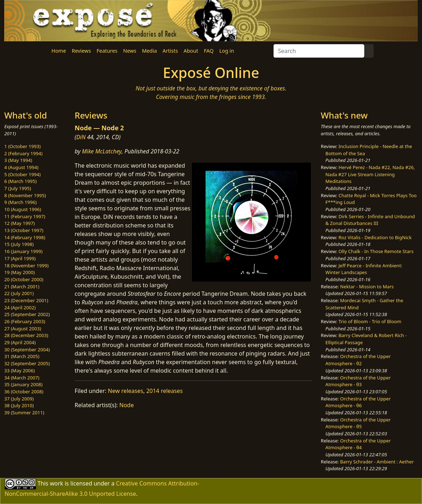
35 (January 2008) (23, 384)
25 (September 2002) (27, 314)
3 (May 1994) (18, 160)
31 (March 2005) (22, 356)
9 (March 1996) (20, 202)
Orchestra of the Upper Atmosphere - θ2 (358, 360)
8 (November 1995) (25, 195)
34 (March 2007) (22, 378)
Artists (170, 51)
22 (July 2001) (19, 293)
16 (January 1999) (23, 251)
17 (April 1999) (20, 258)
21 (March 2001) (22, 287)
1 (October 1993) (22, 146)
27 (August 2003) (23, 329)
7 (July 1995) (18, 188)
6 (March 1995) (20, 181)
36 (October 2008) (24, 392)
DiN (81, 137)
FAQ (209, 51)
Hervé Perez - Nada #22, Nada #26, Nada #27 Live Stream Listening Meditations (370, 174)
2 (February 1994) (23, 153)
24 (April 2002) (20, 308)
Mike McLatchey (102, 151)
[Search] (319, 51)
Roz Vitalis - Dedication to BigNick (375, 237)
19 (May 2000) (20, 272)
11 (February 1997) (25, 216)
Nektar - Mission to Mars (367, 287)
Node (127, 405)
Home (59, 51)
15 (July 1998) (19, 244)
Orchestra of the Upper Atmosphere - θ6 (358, 402)
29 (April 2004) (20, 342)
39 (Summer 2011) (24, 413)
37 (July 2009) (19, 399)
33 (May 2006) (20, 371)
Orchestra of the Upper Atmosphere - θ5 (358, 423)
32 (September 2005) (27, 363)
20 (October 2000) (24, 279)
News (130, 51)
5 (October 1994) (22, 174)
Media (150, 51)
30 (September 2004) (27, 350)
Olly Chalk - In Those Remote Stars (376, 251)
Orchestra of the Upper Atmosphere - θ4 (358, 444)
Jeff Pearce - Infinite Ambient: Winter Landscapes (364, 269)
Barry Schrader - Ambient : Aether (377, 462)
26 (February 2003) (25, 321)
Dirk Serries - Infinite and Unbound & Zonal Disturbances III (370, 220)
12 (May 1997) (20, 223)
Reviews (81, 51)
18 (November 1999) (27, 266)
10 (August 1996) (23, 209)
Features (107, 51)
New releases (126, 391)
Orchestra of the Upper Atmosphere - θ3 (358, 381)
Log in (227, 51)
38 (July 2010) (19, 405)
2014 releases (165, 391)
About (191, 51)
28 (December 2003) (26, 335)
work (56, 483)
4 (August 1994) (21, 167)
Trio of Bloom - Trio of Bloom (370, 321)
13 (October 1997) (24, 230)
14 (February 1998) (25, 237)
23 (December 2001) (26, 300)
